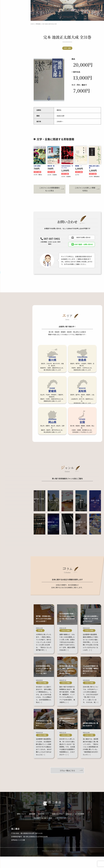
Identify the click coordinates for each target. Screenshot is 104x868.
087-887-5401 (16, 71)
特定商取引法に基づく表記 (43, 829)
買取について (8, 6)
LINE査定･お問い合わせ (15, 82)
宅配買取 (17, 19)
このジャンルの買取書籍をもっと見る (50, 189)
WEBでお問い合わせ (14, 89)
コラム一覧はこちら (67, 782)
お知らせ (6, 49)
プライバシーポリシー (63, 829)
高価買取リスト (9, 38)
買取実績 (6, 32)
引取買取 (17, 25)
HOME (32, 24)
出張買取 (17, 13)
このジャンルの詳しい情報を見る (85, 189)
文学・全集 (67, 48)
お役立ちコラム (9, 44)
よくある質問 (8, 55)
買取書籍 (38, 24)
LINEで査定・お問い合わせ (82, 245)
